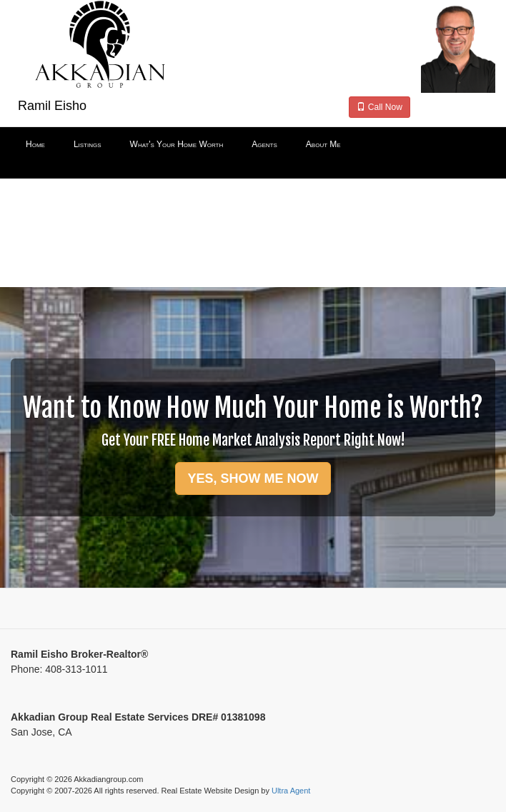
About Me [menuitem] (323, 144)
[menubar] (253, 145)
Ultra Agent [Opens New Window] (291, 791)
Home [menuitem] (35, 144)
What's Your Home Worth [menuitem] (177, 144)
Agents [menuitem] (264, 144)
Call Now (379, 107)
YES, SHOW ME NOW (253, 478)
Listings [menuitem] (88, 144)
